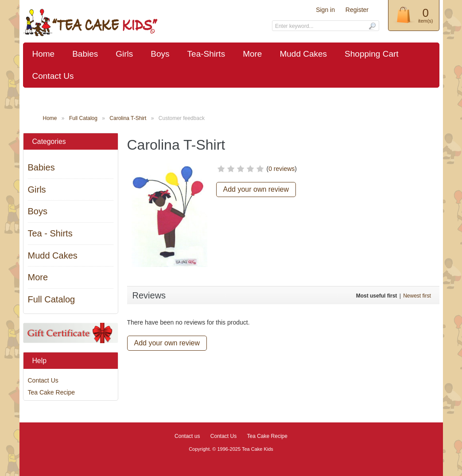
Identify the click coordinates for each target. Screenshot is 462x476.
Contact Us (53, 76)
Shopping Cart (371, 54)
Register (357, 10)
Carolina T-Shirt (128, 118)
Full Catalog (83, 118)
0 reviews (281, 169)
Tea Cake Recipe (52, 392)
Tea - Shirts (50, 233)
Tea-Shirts (206, 54)
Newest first (417, 296)
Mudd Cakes (303, 54)
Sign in (325, 10)
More (252, 54)
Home (44, 54)
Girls (124, 54)
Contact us (187, 436)
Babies (85, 54)
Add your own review (256, 189)
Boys (160, 54)
